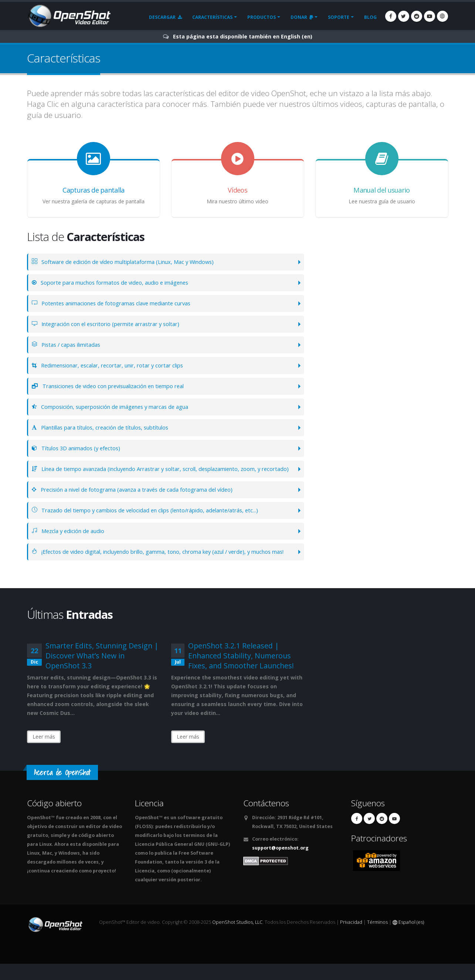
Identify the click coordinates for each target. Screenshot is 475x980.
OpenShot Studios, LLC (237, 938)
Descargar (165, 17)
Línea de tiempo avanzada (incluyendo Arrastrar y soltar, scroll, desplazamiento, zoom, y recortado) (155, 473)
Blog (370, 17)
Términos (377, 938)
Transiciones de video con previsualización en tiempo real (115, 386)
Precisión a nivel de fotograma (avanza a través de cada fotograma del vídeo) (139, 498)
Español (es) (408, 938)
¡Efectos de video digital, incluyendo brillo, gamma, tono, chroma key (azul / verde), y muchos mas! (161, 564)
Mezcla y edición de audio (71, 539)
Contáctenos (266, 819)
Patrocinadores (379, 854)
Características (212, 17)
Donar (302, 17)
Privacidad (351, 938)
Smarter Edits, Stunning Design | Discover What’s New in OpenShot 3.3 (102, 672)
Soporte (339, 17)
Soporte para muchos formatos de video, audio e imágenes (116, 283)
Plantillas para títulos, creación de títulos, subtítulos (106, 428)
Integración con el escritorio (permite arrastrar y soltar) (112, 324)
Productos (262, 17)
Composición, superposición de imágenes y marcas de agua (116, 407)
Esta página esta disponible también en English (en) (243, 36)
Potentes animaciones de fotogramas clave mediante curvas (117, 303)
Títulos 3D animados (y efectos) (79, 448)
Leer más (44, 753)
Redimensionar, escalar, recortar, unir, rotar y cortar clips (114, 365)
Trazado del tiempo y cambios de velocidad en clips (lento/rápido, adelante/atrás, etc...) (153, 518)
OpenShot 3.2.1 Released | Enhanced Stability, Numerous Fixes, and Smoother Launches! (241, 672)
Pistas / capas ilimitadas (69, 345)
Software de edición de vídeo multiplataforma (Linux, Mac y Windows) (130, 262)
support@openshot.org (280, 864)
